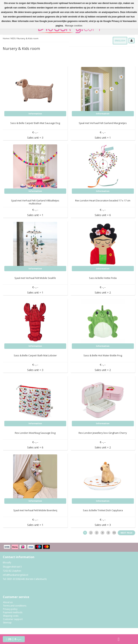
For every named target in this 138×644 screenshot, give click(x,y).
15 (114, 533)
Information (35, 114)
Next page (126, 533)
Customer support (13, 619)
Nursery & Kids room (28, 38)
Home (6, 38)
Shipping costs (11, 616)
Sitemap (7, 623)
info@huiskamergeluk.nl (15, 575)
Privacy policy (10, 609)
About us (8, 602)
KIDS (13, 38)
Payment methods (13, 612)
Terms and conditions (15, 606)
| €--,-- (14, 639)
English (120, 41)
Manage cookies (74, 26)
